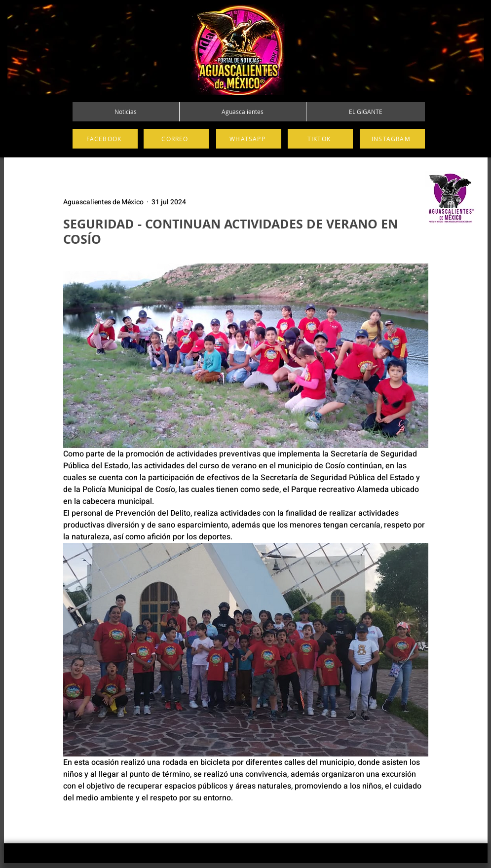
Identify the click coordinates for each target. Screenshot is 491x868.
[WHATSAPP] (249, 139)
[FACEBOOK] (105, 139)
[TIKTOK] (320, 139)
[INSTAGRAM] (392, 139)
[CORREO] (176, 139)
